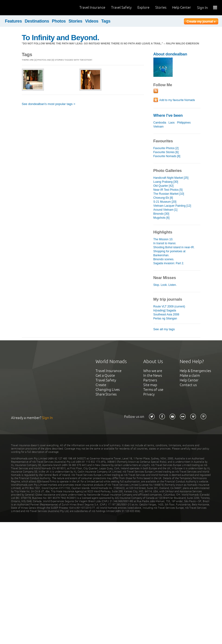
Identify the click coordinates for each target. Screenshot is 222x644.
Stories (161, 7)
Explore (143, 7)
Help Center (182, 7)
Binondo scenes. (164, 259)
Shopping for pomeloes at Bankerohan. (169, 253)
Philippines (184, 123)
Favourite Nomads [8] (167, 156)
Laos (171, 123)
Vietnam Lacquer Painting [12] (172, 206)
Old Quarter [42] (164, 186)
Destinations (37, 21)
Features (13, 21)
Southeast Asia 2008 (166, 314)
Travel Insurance (92, 7)
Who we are (153, 371)
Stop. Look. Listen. (165, 285)
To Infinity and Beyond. (60, 38)
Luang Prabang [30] (166, 182)
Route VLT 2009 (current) (169, 306)
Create (101, 385)
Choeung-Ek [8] (163, 198)
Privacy (149, 394)
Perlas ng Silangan (165, 318)
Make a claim (190, 375)
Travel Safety (121, 7)
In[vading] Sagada (165, 310)
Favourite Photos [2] (166, 148)
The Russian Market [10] (169, 194)
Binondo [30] (161, 214)
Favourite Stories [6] (166, 152)
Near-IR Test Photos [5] (168, 190)
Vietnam (159, 127)
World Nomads (25, 8)
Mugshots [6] (162, 218)
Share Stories (106, 394)
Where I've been (168, 115)
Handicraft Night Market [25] (171, 178)
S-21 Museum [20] (165, 202)
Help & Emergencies (195, 371)
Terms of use (153, 390)
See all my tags (164, 329)
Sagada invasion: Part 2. (169, 263)
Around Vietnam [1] (166, 210)
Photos (59, 21)
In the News (153, 375)
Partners (150, 380)
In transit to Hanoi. (165, 243)
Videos (92, 21)
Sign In (203, 8)
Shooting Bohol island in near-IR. (174, 247)
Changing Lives (108, 390)
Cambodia (160, 123)
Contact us (188, 385)
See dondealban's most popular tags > (49, 104)
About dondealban (170, 54)
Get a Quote (105, 375)
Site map (150, 385)
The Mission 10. (163, 239)
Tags (106, 21)
